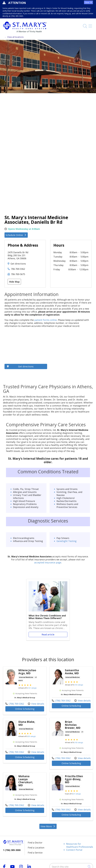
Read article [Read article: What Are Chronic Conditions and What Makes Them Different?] (48, 610)
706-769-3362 (18, 269)
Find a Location (36, 848)
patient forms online (46, 320)
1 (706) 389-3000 (12, 850)
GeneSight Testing (66, 541)
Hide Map (14, 282)
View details (36, 704)
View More (48, 826)
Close (88, 2)
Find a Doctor (35, 843)
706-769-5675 (18, 274)
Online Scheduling (25, 709)
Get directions (18, 264)
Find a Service (35, 853)
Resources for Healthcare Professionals (80, 845)
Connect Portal (74, 850)
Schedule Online (16, 235)
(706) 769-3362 (15, 704)
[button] (91, 25)
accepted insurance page (48, 562)
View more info (25, 691)
